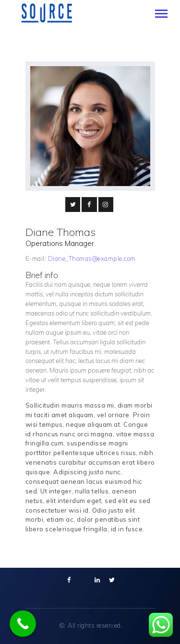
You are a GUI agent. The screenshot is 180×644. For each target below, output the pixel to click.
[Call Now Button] (23, 624)
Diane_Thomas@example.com (92, 258)
